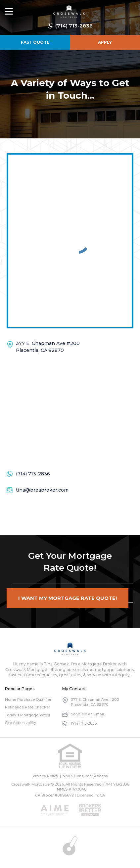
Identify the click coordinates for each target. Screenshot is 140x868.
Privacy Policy (45, 776)
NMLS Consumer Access (85, 776)
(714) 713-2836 (74, 26)
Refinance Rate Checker (27, 707)
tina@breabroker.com (42, 490)
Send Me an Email (87, 714)
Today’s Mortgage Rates (27, 715)
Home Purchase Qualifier (28, 699)
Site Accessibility (21, 723)
